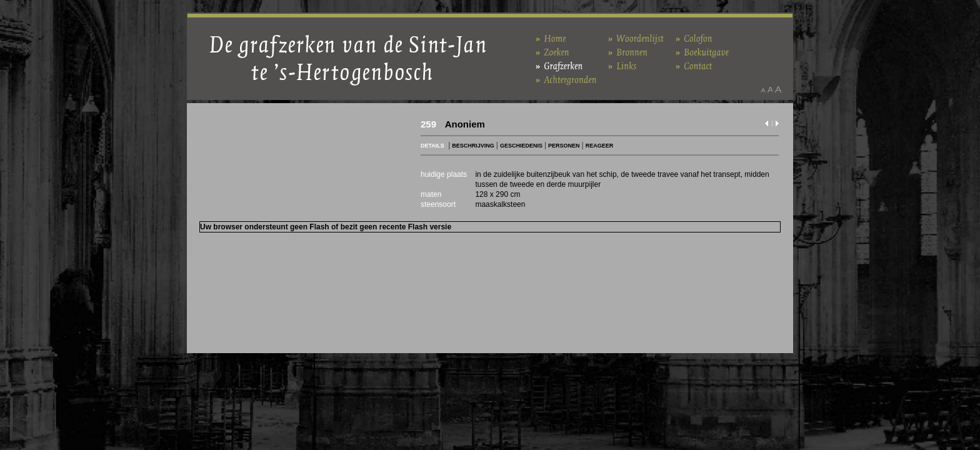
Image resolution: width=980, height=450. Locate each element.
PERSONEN (564, 146)
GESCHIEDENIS (521, 146)
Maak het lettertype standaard (770, 89)
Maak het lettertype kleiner (763, 89)
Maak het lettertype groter (778, 89)
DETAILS (432, 146)
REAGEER (600, 146)
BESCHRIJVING (473, 146)
